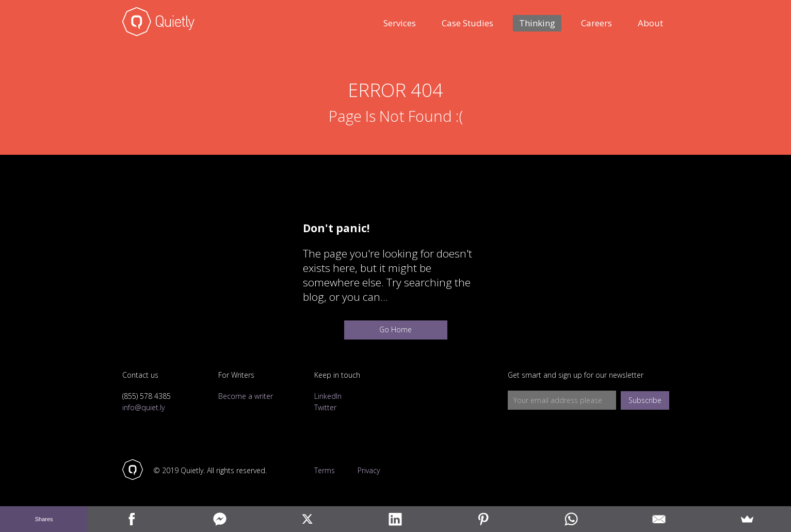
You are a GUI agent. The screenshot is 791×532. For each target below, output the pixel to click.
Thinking (537, 23)
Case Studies (467, 23)
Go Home (395, 329)
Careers (596, 23)
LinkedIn (328, 396)
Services (400, 23)
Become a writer (246, 396)
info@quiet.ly (143, 407)
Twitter (325, 407)
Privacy (369, 471)
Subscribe (645, 400)
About (650, 23)
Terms (325, 471)
